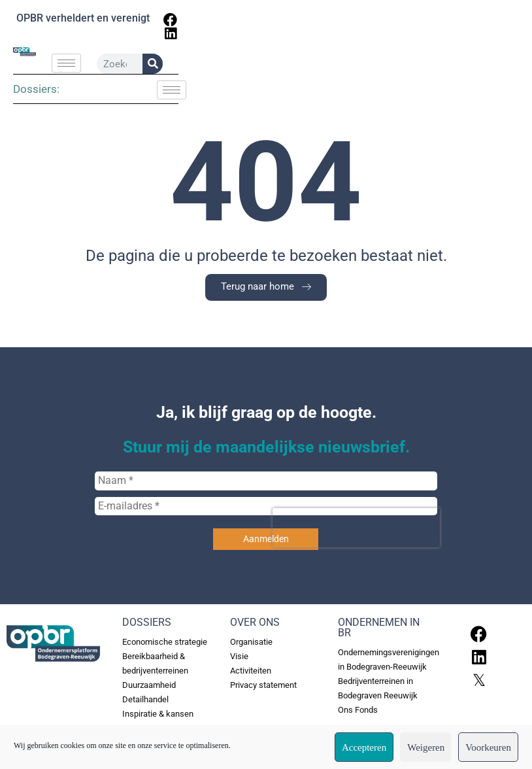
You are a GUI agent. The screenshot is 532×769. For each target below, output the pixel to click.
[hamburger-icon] (216, 64)
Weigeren (426, 747)
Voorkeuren (488, 747)
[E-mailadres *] (266, 522)
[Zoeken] (474, 65)
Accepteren (364, 747)
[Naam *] (266, 497)
